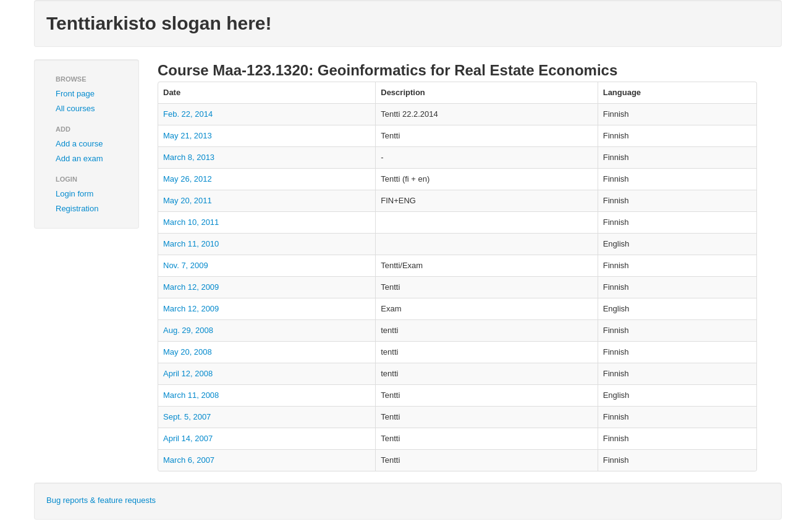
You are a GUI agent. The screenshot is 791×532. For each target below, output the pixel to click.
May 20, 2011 (188, 201)
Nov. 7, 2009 (186, 265)
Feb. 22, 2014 (188, 114)
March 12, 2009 (191, 287)
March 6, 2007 (189, 460)
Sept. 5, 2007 (187, 417)
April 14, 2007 (188, 438)
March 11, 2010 (191, 244)
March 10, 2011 (191, 222)
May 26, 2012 (188, 179)
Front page (75, 94)
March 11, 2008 (191, 395)
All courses (75, 108)
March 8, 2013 (189, 157)
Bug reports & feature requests (101, 500)
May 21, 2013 (188, 136)
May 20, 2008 (188, 352)
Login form (74, 194)
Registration (77, 209)
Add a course (79, 144)
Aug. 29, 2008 (188, 330)
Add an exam (79, 158)
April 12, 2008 (188, 374)
